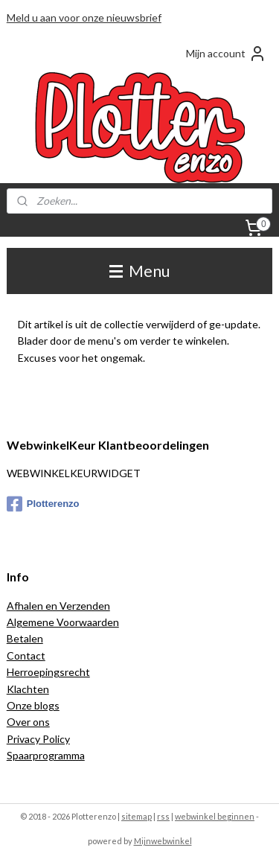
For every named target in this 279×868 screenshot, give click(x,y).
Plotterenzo (43, 504)
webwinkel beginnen (215, 816)
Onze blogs (33, 705)
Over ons (28, 722)
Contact (26, 655)
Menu (139, 271)
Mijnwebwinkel (163, 841)
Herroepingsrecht (48, 672)
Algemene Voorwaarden (63, 622)
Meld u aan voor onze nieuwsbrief (84, 17)
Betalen (25, 638)
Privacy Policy (38, 739)
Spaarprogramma (46, 755)
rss (163, 816)
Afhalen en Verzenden (58, 606)
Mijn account (226, 54)
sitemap (137, 816)
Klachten (28, 689)
